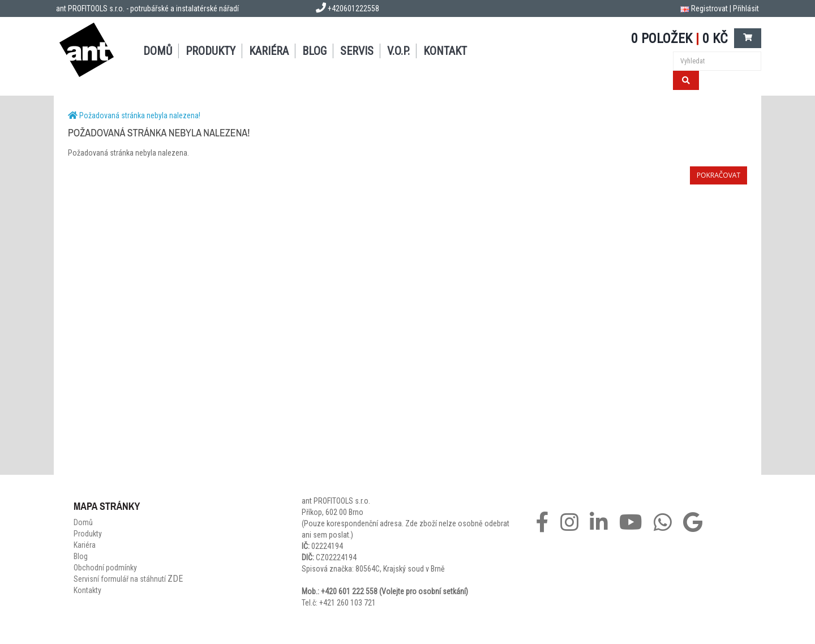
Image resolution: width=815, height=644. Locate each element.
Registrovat (709, 8)
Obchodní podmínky (105, 568)
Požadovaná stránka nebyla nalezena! (140, 115)
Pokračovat (719, 175)
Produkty (211, 51)
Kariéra (269, 51)
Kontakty (87, 590)
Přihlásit (746, 8)
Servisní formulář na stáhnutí (128, 579)
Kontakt (445, 51)
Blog (314, 51)
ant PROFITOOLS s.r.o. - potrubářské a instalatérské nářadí (147, 8)
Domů (158, 51)
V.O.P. (398, 51)
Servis (357, 51)
